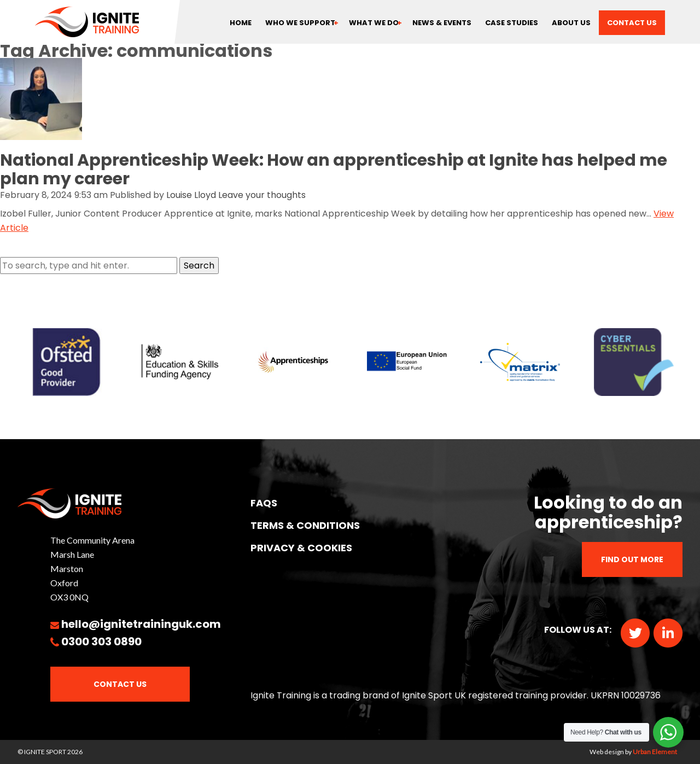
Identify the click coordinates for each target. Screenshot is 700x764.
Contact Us (120, 684)
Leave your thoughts (262, 195)
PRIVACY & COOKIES (301, 548)
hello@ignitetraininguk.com (141, 624)
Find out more (632, 559)
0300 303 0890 (101, 641)
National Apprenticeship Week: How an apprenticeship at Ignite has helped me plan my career (334, 170)
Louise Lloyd (191, 195)
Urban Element (655, 752)
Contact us (632, 23)
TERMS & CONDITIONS (305, 525)
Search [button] (199, 266)
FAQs (264, 503)
